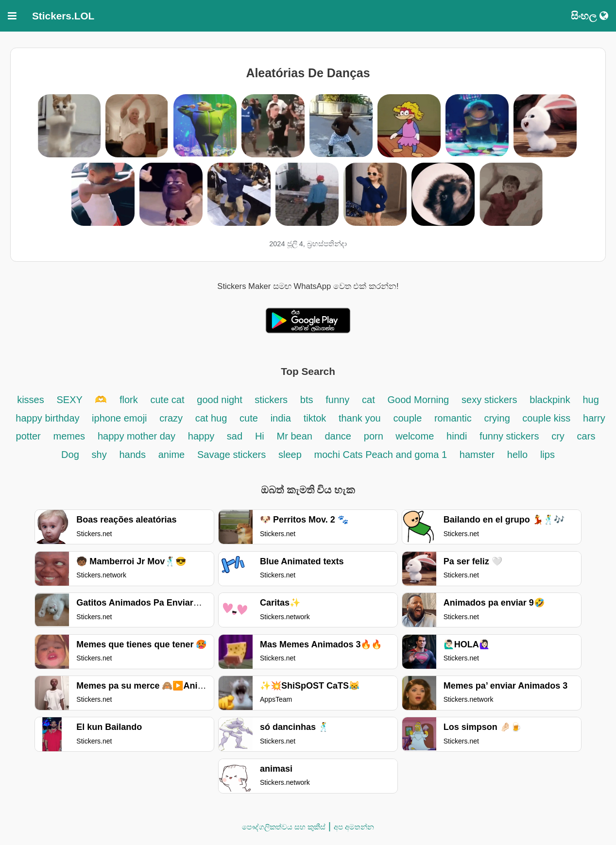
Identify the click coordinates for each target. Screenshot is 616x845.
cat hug (211, 418)
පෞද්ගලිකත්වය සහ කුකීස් (284, 827)
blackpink (550, 400)
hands (132, 455)
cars (586, 436)
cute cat (167, 400)
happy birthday (49, 418)
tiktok (316, 418)
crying (498, 418)
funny (337, 400)
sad (235, 436)
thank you (360, 418)
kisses (31, 400)
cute (249, 418)
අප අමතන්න (354, 827)
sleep (290, 455)
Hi (260, 436)
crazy (172, 418)
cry (558, 436)
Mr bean (296, 436)
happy (203, 436)
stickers (271, 400)
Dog (70, 455)
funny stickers (509, 436)
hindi (457, 436)
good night (221, 400)
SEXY (71, 400)
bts (307, 400)
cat (368, 400)
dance (338, 436)
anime (171, 455)
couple (409, 418)
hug (590, 400)
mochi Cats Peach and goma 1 (381, 455)
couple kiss (546, 418)
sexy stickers (489, 400)
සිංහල (590, 16)
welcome (415, 436)
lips (548, 455)
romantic (453, 418)
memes (69, 436)
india (281, 418)
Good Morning (419, 400)
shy (99, 455)
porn (375, 436)
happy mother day (137, 436)
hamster (477, 455)
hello (517, 455)
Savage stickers (231, 455)
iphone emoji (119, 418)
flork (129, 400)
